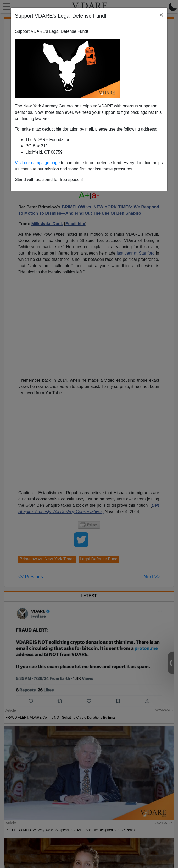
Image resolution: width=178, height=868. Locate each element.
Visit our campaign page (37, 163)
